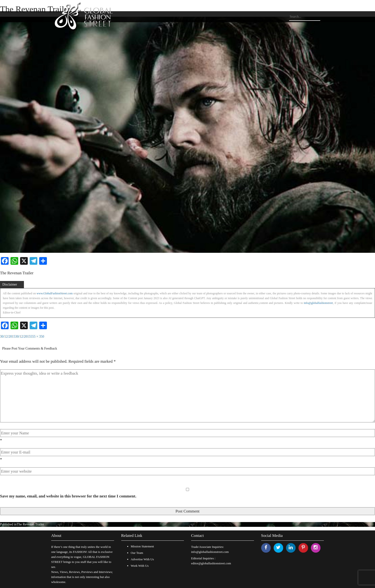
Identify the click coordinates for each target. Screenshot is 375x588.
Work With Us (140, 566)
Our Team (137, 553)
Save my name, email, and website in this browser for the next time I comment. (68, 496)
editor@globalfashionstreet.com (211, 563)
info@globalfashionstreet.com (210, 552)
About (56, 536)
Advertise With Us (142, 559)
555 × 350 (37, 337)
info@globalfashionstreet (318, 303)
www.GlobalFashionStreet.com (55, 293)
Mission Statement (142, 546)
